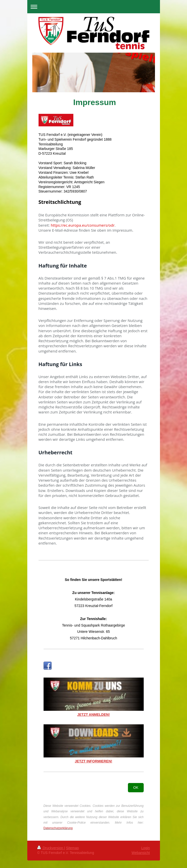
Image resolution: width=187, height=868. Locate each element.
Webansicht (141, 853)
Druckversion (51, 848)
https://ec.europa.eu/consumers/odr (83, 225)
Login (145, 848)
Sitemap (72, 848)
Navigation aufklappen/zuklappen (94, 7)
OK (136, 788)
